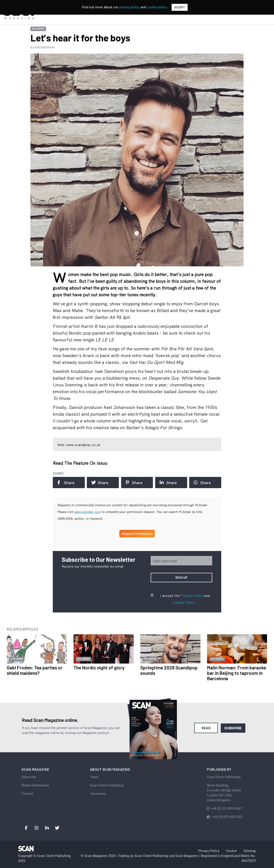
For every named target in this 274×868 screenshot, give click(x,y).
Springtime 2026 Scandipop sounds (169, 670)
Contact (27, 794)
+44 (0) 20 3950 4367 (226, 809)
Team (94, 777)
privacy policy (129, 7)
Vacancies (98, 794)
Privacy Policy (192, 596)
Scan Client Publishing (107, 785)
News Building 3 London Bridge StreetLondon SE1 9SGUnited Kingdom (224, 793)
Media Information (35, 785)
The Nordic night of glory (99, 667)
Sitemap (250, 851)
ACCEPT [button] (180, 7)
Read (206, 728)
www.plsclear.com (87, 512)
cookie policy (157, 7)
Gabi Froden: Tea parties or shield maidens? (35, 670)
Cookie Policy (184, 602)
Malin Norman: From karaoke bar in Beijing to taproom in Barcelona (237, 673)
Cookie (231, 851)
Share (66, 483)
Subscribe (233, 728)
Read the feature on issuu (80, 463)
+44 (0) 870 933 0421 (227, 817)
